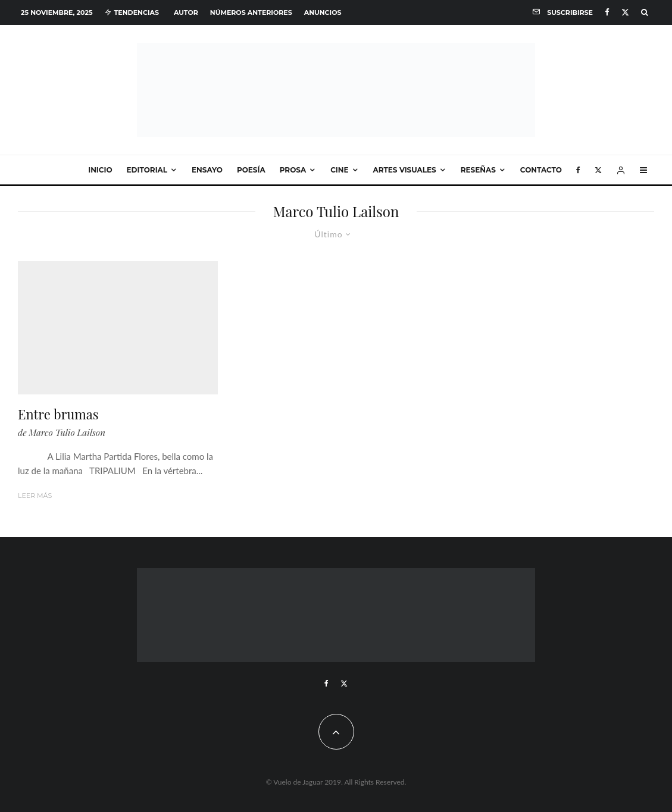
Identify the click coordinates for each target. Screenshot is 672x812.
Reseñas (478, 170)
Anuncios (323, 12)
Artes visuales (405, 170)
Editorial (147, 170)
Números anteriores (251, 12)
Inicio (100, 170)
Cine (339, 170)
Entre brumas (58, 414)
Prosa (293, 170)
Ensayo (207, 170)
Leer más (35, 496)
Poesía (251, 170)
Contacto (541, 170)
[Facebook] (607, 12)
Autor (186, 12)
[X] (625, 12)
